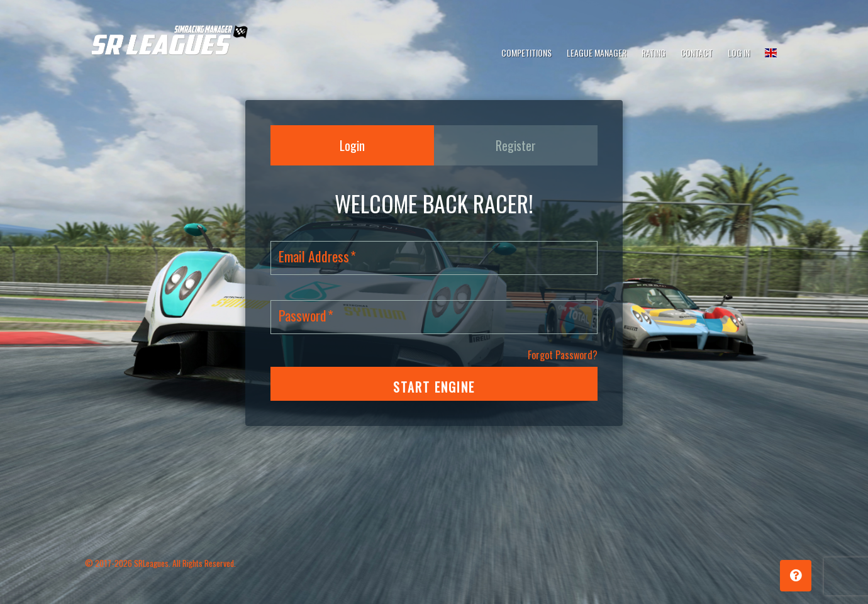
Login (352, 145)
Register (516, 145)
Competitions (526, 53)
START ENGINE (434, 387)
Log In (739, 53)
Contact (697, 53)
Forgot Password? (563, 355)
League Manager (597, 53)
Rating (654, 53)
